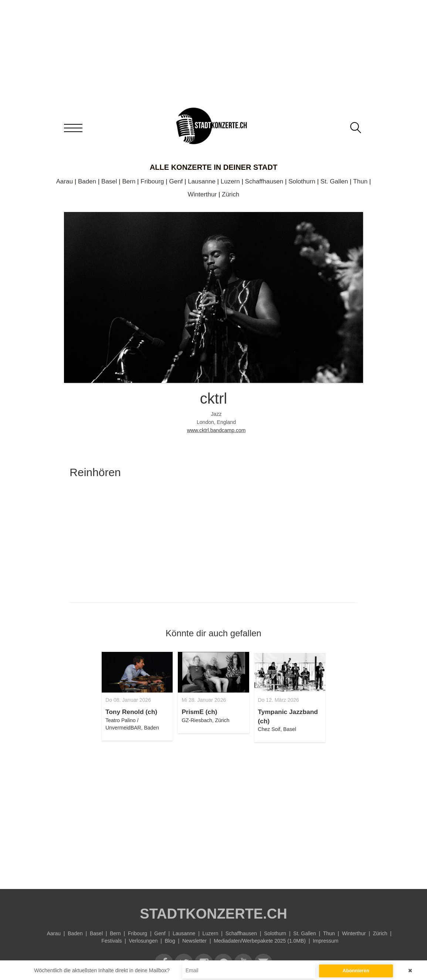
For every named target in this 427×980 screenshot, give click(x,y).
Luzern (230, 181)
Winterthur (202, 194)
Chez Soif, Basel (277, 729)
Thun (360, 181)
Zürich (231, 194)
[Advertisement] (213, 811)
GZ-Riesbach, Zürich (205, 720)
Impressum (326, 941)
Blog (170, 941)
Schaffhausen (264, 181)
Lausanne (202, 181)
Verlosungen (143, 941)
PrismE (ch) (199, 712)
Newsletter (194, 941)
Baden (87, 181)
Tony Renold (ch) (131, 712)
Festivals (111, 941)
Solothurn (302, 181)
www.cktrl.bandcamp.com (216, 430)
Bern (129, 181)
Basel (109, 181)
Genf (176, 181)
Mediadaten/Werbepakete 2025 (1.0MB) (260, 941)
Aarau (65, 181)
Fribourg (152, 181)
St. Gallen (334, 181)
